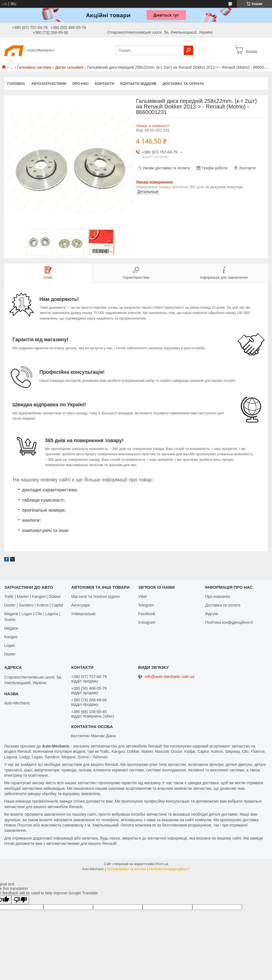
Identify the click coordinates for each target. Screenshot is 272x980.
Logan (10, 645)
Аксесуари (80, 605)
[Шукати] (188, 50)
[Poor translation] (20, 900)
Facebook (147, 614)
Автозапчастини (49, 84)
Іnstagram (147, 622)
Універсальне (83, 614)
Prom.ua (162, 864)
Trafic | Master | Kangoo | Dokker (32, 597)
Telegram (146, 605)
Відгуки (212, 614)
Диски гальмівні (69, 67)
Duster (10, 654)
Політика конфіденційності (229, 622)
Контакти (105, 84)
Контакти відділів (138, 84)
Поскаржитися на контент (127, 869)
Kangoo (11, 637)
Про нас (80, 84)
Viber (143, 597)
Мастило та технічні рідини (95, 597)
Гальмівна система (34, 67)
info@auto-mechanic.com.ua (170, 677)
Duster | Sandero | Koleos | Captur (34, 605)
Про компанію (218, 597)
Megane (11, 628)
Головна (16, 84)
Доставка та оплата (183, 84)
